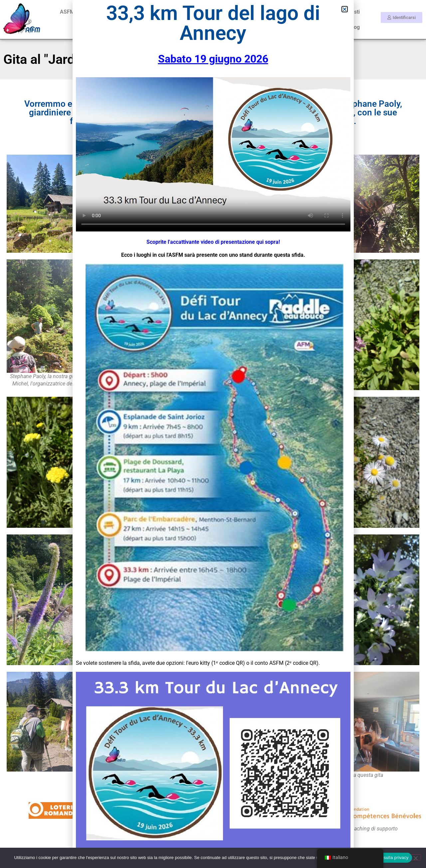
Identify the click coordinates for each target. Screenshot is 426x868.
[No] (415, 857)
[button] (345, 9)
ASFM (67, 12)
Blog (354, 27)
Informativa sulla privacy (384, 858)
